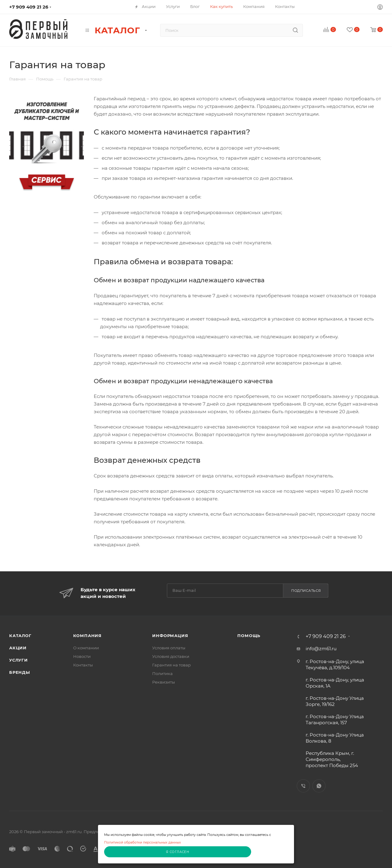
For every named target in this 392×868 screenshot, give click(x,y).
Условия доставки (171, 656)
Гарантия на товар (171, 665)
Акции (18, 648)
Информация (170, 636)
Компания (87, 636)
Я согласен (178, 852)
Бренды (20, 672)
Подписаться (306, 591)
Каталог (20, 636)
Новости (82, 656)
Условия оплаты (169, 648)
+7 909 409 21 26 (29, 7)
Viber (303, 786)
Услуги (19, 660)
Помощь (249, 636)
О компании (86, 648)
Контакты (83, 665)
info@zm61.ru (321, 649)
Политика (162, 673)
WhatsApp (319, 786)
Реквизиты (164, 682)
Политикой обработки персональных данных (143, 842)
